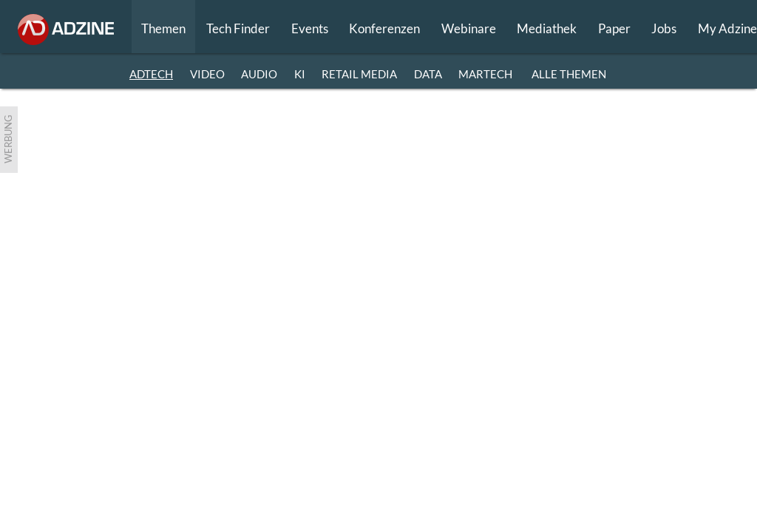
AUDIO (259, 74)
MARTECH (485, 74)
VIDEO (207, 74)
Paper (614, 28)
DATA (428, 74)
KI (300, 74)
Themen (163, 28)
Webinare (469, 28)
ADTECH (151, 74)
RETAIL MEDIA (359, 74)
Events (310, 28)
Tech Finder (238, 28)
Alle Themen (569, 74)
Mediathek (547, 28)
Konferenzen (384, 28)
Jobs (664, 28)
